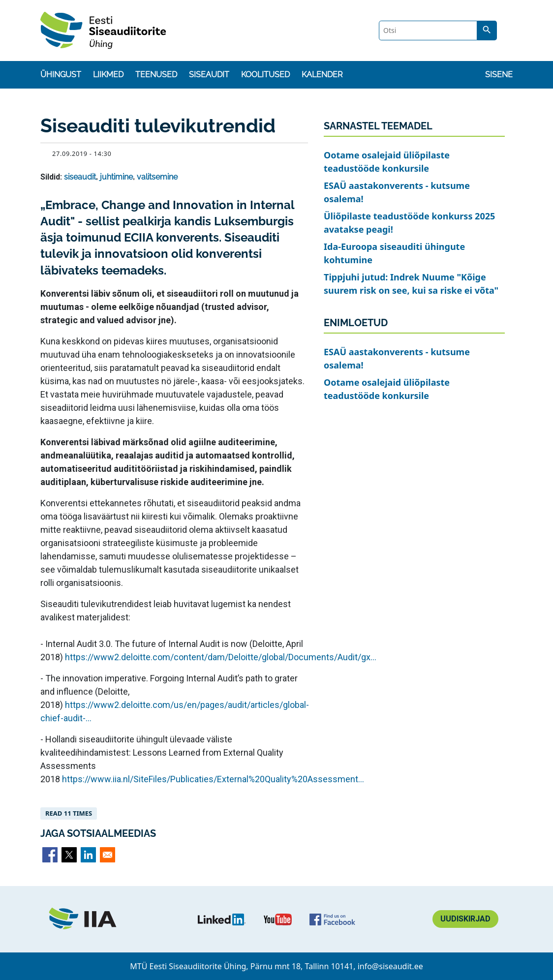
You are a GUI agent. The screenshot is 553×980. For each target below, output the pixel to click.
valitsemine (157, 177)
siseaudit (80, 177)
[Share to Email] (108, 855)
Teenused (156, 75)
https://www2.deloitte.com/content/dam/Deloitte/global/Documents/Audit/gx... (221, 657)
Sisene (499, 75)
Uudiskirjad (465, 919)
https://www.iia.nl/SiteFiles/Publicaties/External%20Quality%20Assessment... (213, 779)
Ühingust (61, 75)
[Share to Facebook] (50, 855)
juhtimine (116, 177)
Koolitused (265, 75)
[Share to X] (69, 855)
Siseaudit (209, 75)
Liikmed (108, 75)
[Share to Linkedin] (88, 855)
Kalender (322, 75)
